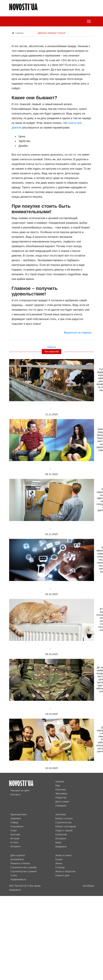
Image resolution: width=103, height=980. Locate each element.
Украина (60, 781)
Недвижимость (18, 879)
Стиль (14, 875)
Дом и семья (62, 802)
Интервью (61, 838)
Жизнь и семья (63, 855)
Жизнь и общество (65, 871)
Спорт (14, 830)
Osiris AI (51, 347)
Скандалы (61, 806)
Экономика (61, 794)
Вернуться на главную (78, 333)
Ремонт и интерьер (66, 826)
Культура (15, 834)
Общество (61, 798)
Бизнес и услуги (64, 818)
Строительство (63, 822)
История (15, 838)
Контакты (15, 795)
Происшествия (18, 814)
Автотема (61, 814)
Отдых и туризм (64, 830)
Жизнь (59, 863)
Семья (59, 859)
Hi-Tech (14, 842)
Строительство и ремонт (24, 871)
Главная (18, 33)
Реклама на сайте (20, 791)
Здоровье (16, 818)
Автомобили (17, 859)
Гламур (14, 822)
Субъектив (61, 834)
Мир (58, 786)
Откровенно (17, 826)
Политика (61, 790)
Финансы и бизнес (20, 863)
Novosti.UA (21, 886)
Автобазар (88, 886)
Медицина (61, 846)
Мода (58, 842)
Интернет (16, 846)
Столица (60, 867)
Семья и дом (62, 875)
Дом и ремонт (18, 855)
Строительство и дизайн (24, 867)
